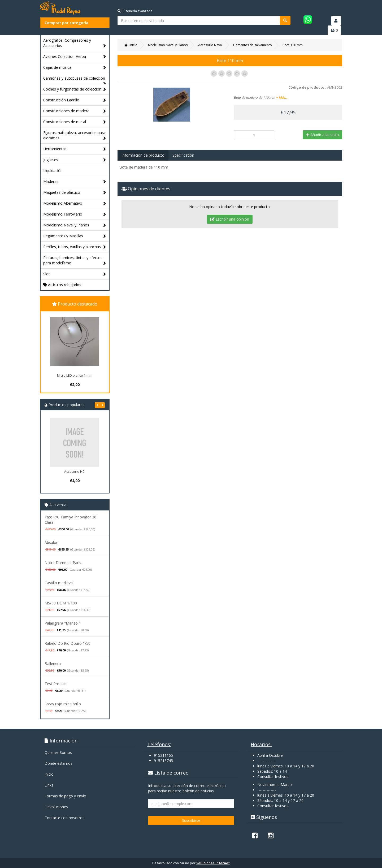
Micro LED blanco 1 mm (75, 375)
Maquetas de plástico (75, 193)
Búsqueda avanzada (135, 11)
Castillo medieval (59, 583)
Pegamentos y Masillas (75, 236)
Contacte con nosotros (64, 818)
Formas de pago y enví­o (65, 796)
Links (49, 785)
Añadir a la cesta (322, 135)
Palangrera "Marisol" (62, 623)
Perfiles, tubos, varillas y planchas (75, 247)
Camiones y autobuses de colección (75, 80)
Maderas (75, 182)
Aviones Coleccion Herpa (75, 57)
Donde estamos (58, 763)
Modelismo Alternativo (75, 203)
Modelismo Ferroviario (75, 214)
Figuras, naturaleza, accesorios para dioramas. (75, 136)
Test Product (56, 684)
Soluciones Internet (213, 863)
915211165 (163, 755)
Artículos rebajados (62, 285)
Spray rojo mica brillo (63, 704)
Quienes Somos (58, 752)
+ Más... (282, 98)
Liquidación (53, 171)
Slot (75, 274)
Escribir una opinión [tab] (230, 219)
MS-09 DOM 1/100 (61, 603)
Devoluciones (56, 807)
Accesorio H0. (75, 472)
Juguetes (75, 160)
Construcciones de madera (75, 111)
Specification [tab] (183, 155)
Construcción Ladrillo (75, 100)
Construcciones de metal (75, 122)
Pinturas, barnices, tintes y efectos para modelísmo (75, 261)
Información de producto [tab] (143, 155)
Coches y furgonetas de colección (75, 89)
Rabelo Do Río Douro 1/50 (68, 643)
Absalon (51, 542)
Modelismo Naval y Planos (75, 225)
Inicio (49, 774)
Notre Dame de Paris (63, 563)
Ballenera (53, 663)
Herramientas (75, 149)
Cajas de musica (75, 68)
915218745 (163, 761)
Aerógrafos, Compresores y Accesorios (75, 43)
